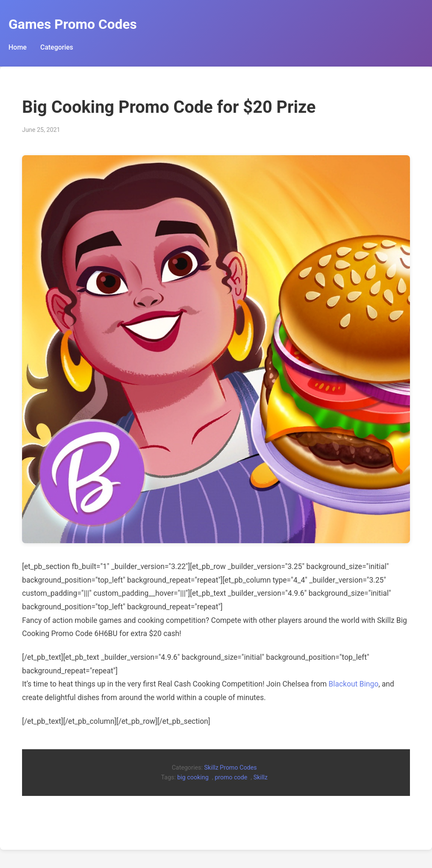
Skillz (261, 777)
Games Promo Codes (73, 24)
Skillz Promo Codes (231, 768)
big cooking (193, 777)
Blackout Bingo (354, 684)
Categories (57, 47)
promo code (231, 777)
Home (18, 47)
